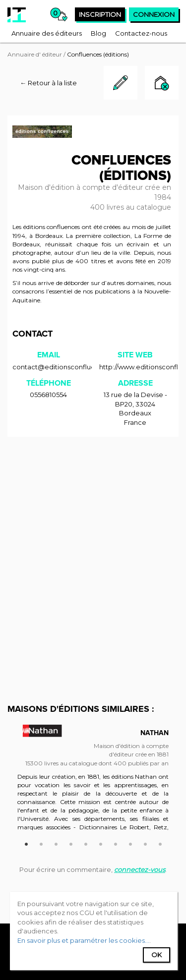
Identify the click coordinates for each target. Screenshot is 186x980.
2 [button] (41, 843)
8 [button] (130, 843)
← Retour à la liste (48, 83)
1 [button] (26, 843)
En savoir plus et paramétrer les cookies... (83, 940)
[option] (93, 782)
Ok (156, 955)
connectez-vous (140, 869)
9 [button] (145, 843)
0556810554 (48, 395)
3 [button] (56, 843)
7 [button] (116, 843)
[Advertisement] (93, 540)
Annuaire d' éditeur (35, 54)
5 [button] (86, 843)
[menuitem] (47, 33)
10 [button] (160, 843)
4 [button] (71, 843)
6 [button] (101, 843)
